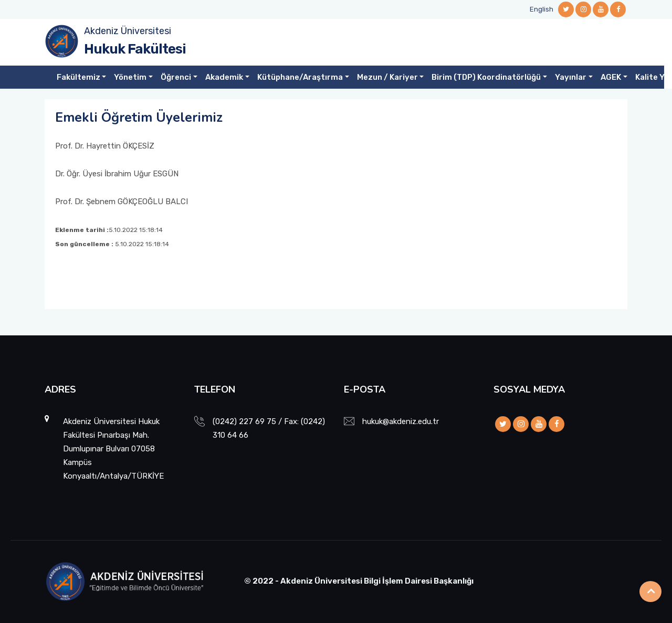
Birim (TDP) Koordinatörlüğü (486, 77)
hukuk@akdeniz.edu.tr (401, 421)
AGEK (611, 77)
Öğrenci (176, 77)
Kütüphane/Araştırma (300, 77)
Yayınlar (571, 77)
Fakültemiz (78, 77)
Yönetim (130, 77)
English (542, 9)
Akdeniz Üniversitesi (128, 31)
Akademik (224, 77)
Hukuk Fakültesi (135, 49)
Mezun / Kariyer (387, 77)
